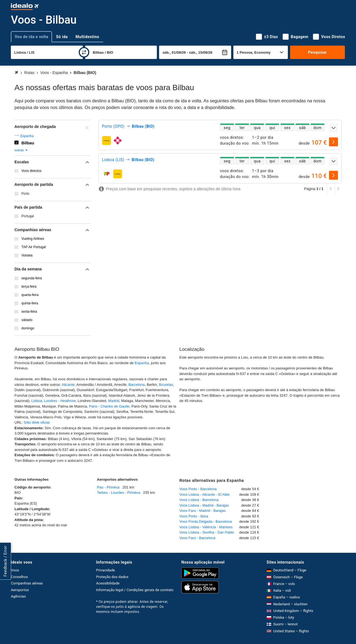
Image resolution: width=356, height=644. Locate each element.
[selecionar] (333, 142)
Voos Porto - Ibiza (194, 516)
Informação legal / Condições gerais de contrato (135, 590)
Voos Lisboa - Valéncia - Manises (206, 527)
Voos (15, 570)
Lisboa (37, 401)
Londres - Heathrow (60, 401)
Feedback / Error (5, 561)
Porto (25, 194)
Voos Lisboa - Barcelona (199, 500)
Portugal (28, 216)
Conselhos (19, 577)
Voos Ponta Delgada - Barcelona (206, 521)
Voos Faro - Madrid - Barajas (202, 511)
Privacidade (106, 570)
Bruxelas (166, 385)
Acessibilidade (108, 583)
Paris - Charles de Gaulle (109, 406)
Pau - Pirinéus (108, 487)
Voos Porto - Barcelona (198, 489)
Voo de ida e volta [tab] (31, 37)
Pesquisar (317, 52)
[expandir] (333, 128)
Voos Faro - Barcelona (197, 538)
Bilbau (28, 143)
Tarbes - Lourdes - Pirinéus (119, 493)
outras (21, 150)
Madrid (114, 401)
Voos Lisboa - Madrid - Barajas (204, 505)
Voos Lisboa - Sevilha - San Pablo (207, 532)
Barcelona (137, 385)
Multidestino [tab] (87, 37)
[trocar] (84, 52)
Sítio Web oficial (37, 422)
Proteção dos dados (112, 577)
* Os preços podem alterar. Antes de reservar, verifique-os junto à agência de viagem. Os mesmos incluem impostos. (132, 607)
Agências (18, 596)
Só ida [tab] (62, 37)
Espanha (27, 136)
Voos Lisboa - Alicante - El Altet (204, 494)
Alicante (68, 385)
